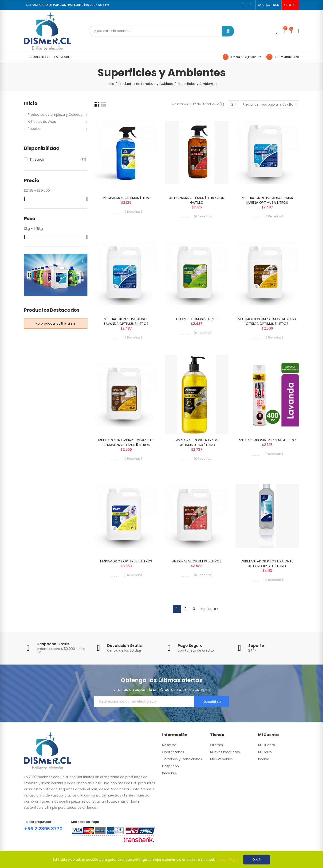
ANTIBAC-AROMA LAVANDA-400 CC (267, 440)
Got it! (257, 859)
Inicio (31, 103)
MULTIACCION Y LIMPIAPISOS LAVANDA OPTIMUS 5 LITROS (126, 321)
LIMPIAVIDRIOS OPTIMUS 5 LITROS (126, 561)
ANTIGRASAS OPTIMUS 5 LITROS (197, 561)
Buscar (228, 31)
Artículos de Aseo (42, 122)
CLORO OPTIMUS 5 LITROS (197, 319)
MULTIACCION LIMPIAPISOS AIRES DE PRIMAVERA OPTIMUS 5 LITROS (126, 442)
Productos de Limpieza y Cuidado (55, 115)
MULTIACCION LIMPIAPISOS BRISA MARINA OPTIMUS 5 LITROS (267, 200)
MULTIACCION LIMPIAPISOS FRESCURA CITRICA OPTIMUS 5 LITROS (267, 321)
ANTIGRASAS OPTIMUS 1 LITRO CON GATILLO (197, 200)
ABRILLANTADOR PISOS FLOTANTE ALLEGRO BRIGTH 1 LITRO (267, 564)
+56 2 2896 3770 (287, 57)
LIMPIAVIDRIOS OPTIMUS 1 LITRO (126, 198)
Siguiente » (210, 609)
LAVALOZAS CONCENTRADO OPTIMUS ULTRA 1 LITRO (197, 442)
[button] (268, 5)
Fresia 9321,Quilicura (246, 57)
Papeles (34, 129)
